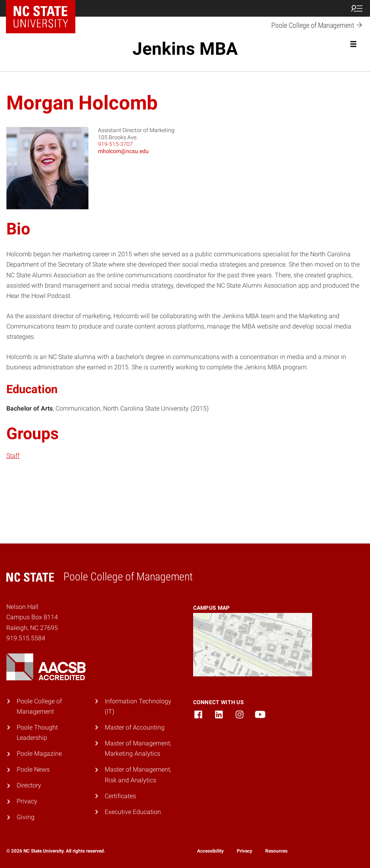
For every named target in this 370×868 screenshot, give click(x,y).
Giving (26, 817)
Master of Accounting (135, 727)
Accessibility (210, 851)
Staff (13, 456)
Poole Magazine (39, 754)
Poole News (33, 769)
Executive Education (133, 812)
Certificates (120, 796)
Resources (276, 851)
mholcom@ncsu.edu (123, 151)
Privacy (27, 801)
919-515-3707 (115, 144)
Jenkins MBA (185, 49)
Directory (29, 785)
